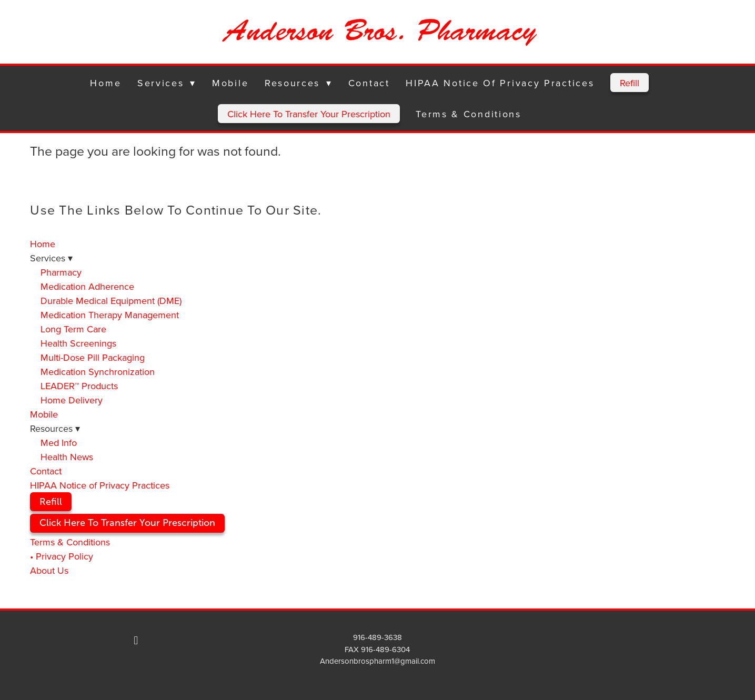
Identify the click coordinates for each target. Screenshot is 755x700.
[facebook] (136, 640)
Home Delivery (72, 400)
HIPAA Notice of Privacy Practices (500, 83)
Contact (369, 83)
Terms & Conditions (469, 114)
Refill (630, 83)
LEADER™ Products (79, 386)
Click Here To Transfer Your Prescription (309, 114)
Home (105, 83)
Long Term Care (73, 329)
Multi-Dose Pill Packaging (93, 357)
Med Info (59, 443)
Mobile (230, 83)
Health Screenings (78, 343)
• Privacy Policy (62, 556)
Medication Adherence (87, 286)
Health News (67, 457)
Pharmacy (61, 272)
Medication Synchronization (98, 372)
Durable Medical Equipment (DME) (111, 301)
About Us (49, 570)
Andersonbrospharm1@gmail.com (377, 661)
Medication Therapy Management (110, 315)
